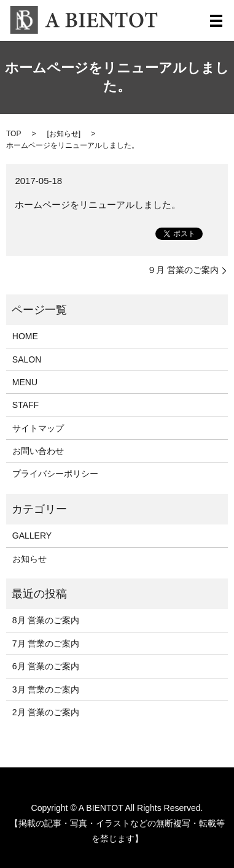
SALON (27, 359)
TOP (14, 134)
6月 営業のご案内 (46, 666)
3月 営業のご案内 (46, 689)
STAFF (25, 405)
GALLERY (32, 536)
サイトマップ (38, 428)
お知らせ (64, 134)
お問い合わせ (38, 451)
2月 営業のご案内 (46, 712)
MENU (25, 382)
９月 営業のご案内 (183, 270)
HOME (25, 336)
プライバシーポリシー (55, 474)
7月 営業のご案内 (46, 643)
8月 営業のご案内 (46, 620)
